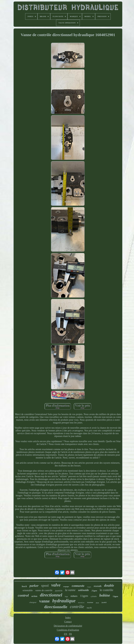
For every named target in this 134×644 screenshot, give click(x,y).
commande (78, 586)
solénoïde (84, 590)
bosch (24, 586)
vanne (44, 601)
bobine (105, 595)
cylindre (94, 596)
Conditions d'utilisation (68, 630)
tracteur (90, 602)
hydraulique (64, 601)
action (34, 596)
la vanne (70, 590)
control (23, 595)
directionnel (51, 595)
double (109, 585)
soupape (66, 586)
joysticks (59, 591)
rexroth (98, 586)
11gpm (84, 596)
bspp (66, 596)
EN (66, 634)
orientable (28, 590)
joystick (104, 602)
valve (56, 585)
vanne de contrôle (44, 590)
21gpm (89, 587)
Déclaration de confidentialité (68, 626)
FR (70, 634)
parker (34, 586)
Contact (68, 622)
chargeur (33, 602)
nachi (89, 608)
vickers (74, 596)
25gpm (94, 591)
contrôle (77, 607)
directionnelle (56, 607)
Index (68, 618)
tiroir (97, 603)
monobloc (81, 603)
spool (45, 586)
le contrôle (106, 590)
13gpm (115, 596)
